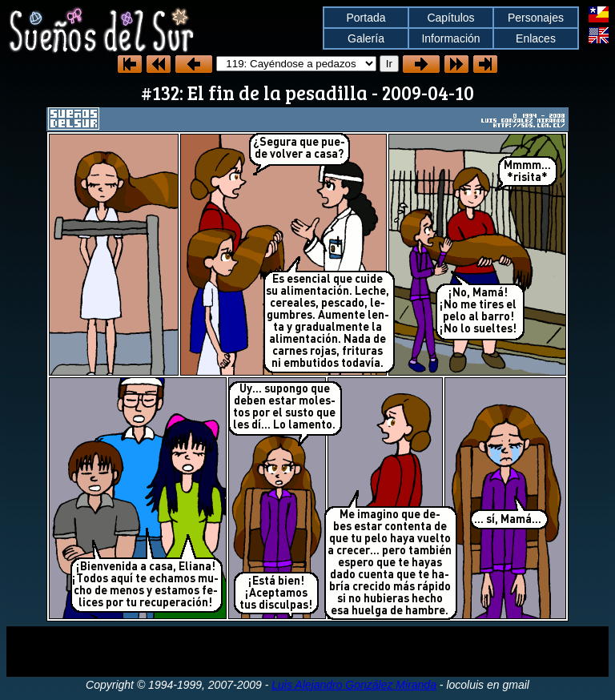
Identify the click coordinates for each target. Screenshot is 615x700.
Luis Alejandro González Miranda (354, 685)
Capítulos (450, 18)
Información (450, 38)
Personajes (536, 18)
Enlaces (536, 38)
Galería (366, 38)
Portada (366, 18)
